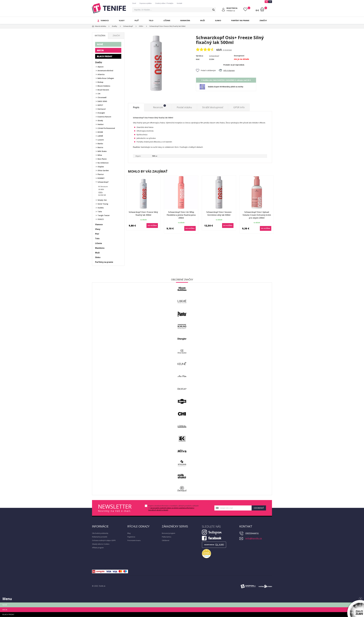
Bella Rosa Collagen (106, 78)
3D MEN (101, 189)
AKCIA (100, 50)
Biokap (100, 82)
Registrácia (131, 537)
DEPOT (100, 105)
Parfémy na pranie (240, 20)
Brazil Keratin (103, 90)
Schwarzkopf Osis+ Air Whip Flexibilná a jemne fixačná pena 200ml (181, 215)
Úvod (134, 3)
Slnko (218, 20)
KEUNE (100, 132)
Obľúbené (166, 540)
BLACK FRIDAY (105, 56)
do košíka (152, 225)
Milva (100, 155)
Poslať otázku (184, 107)
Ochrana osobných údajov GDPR (104, 540)
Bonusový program (169, 533)
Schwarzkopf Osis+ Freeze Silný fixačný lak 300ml (143, 214)
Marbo (100, 144)
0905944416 (252, 533)
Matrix (100, 147)
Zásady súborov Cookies (101, 544)
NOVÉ (100, 44)
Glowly (100, 121)
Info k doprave (227, 70)
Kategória (100, 36)
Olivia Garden (103, 170)
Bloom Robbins (104, 86)
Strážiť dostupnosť (213, 107)
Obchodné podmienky (100, 533)
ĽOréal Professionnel (106, 128)
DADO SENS (102, 101)
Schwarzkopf (214, 56)
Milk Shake (102, 151)
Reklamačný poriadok (100, 537)
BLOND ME (102, 195)
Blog (129, 533)
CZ (270, 2)
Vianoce (103, 20)
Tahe (100, 212)
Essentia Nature (104, 117)
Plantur (101, 174)
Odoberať (259, 508)
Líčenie (167, 20)
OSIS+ (101, 192)
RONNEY (101, 178)
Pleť (137, 20)
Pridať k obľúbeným (206, 70)
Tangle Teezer (104, 215)
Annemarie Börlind (105, 71)
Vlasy (122, 20)
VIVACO (101, 219)
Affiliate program (98, 548)
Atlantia (101, 74)
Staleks (101, 208)
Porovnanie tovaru (134, 540)
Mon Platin (102, 159)
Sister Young (103, 204)
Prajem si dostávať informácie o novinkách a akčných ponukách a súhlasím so (173, 508)
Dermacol (102, 109)
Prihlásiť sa (231, 11)
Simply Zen (102, 200)
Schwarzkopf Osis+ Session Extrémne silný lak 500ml (219, 214)
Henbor (101, 124)
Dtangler (101, 113)
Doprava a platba (146, 3)
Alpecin (101, 67)
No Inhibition (103, 163)
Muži (203, 20)
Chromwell (102, 97)
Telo (151, 20)
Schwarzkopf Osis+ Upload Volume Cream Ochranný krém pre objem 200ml (257, 215)
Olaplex (101, 167)
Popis (136, 107)
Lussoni (101, 140)
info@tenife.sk (254, 539)
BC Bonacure (103, 186)
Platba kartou (167, 537)
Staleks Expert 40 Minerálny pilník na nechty (226, 87)
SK (266, 2)
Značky (263, 20)
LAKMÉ (100, 136)
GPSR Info (239, 107)
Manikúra (185, 20)
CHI (99, 94)
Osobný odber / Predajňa (164, 3)
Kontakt (179, 3)
